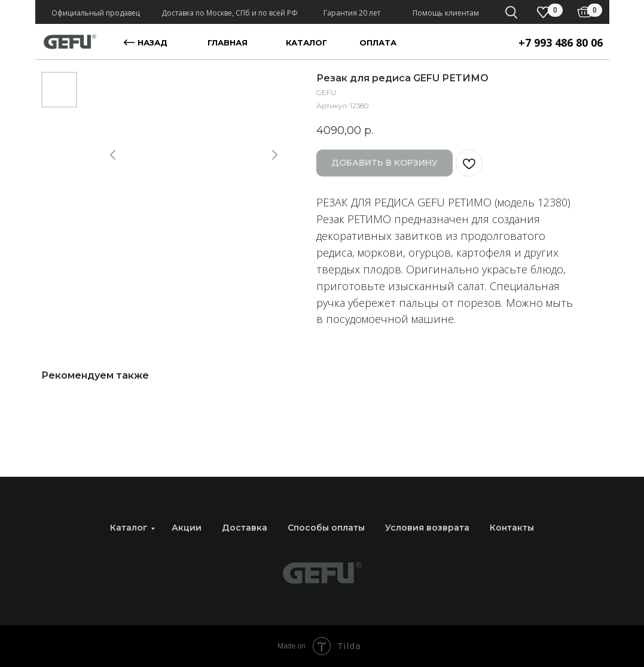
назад (152, 42)
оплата (378, 42)
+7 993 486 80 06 (561, 42)
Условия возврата (427, 528)
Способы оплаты (326, 528)
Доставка (245, 528)
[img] (585, 12)
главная (228, 42)
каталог (306, 42)
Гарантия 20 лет (352, 13)
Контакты (512, 528)
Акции (187, 528)
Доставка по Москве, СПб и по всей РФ (230, 13)
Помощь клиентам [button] (446, 13)
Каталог (129, 528)
